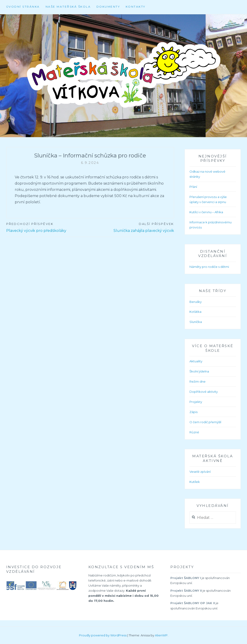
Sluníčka (196, 322)
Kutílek (195, 482)
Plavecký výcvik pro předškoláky (48, 227)
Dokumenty (108, 7)
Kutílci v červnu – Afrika (206, 212)
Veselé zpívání (200, 472)
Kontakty (136, 7)
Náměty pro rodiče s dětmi (209, 267)
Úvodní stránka (23, 7)
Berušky (196, 302)
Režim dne (198, 381)
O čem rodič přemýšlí (205, 422)
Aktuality (196, 361)
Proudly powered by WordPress (103, 635)
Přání (193, 187)
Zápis (193, 412)
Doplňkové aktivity (204, 392)
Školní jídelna (199, 371)
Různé (194, 432)
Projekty (196, 402)
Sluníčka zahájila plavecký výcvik (132, 227)
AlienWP (161, 635)
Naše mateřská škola (68, 7)
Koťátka (195, 312)
